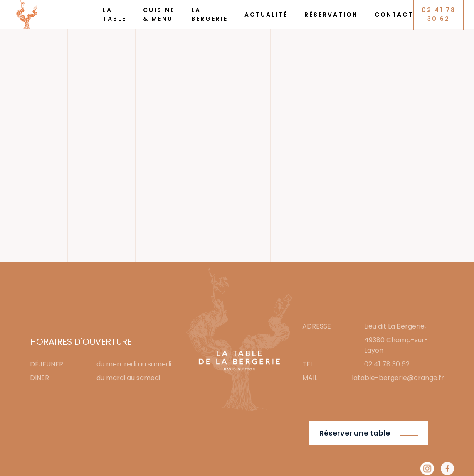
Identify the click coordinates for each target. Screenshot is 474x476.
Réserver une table (355, 433)
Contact (394, 15)
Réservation (331, 15)
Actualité (266, 15)
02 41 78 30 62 (439, 14)
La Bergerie (210, 14)
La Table (115, 14)
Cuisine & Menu (159, 14)
